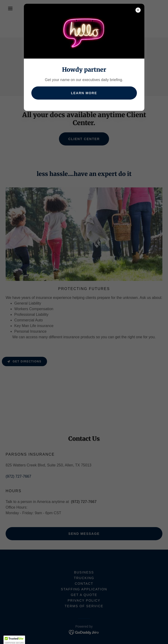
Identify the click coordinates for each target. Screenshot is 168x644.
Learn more (84, 93)
